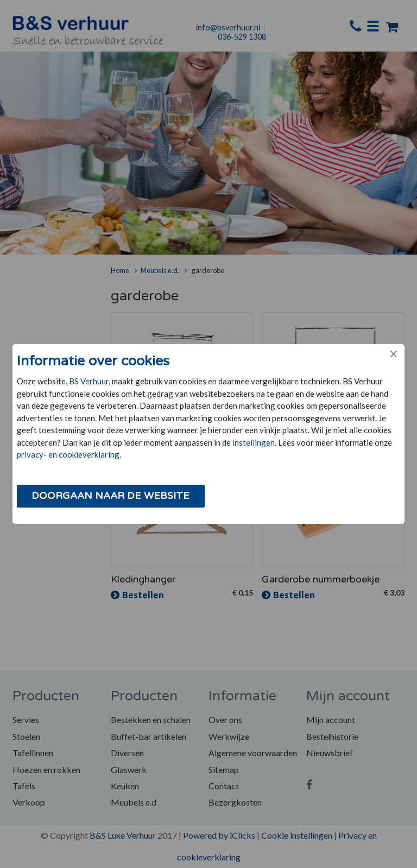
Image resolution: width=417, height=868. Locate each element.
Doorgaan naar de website (110, 496)
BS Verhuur (89, 381)
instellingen (254, 442)
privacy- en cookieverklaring (68, 454)
